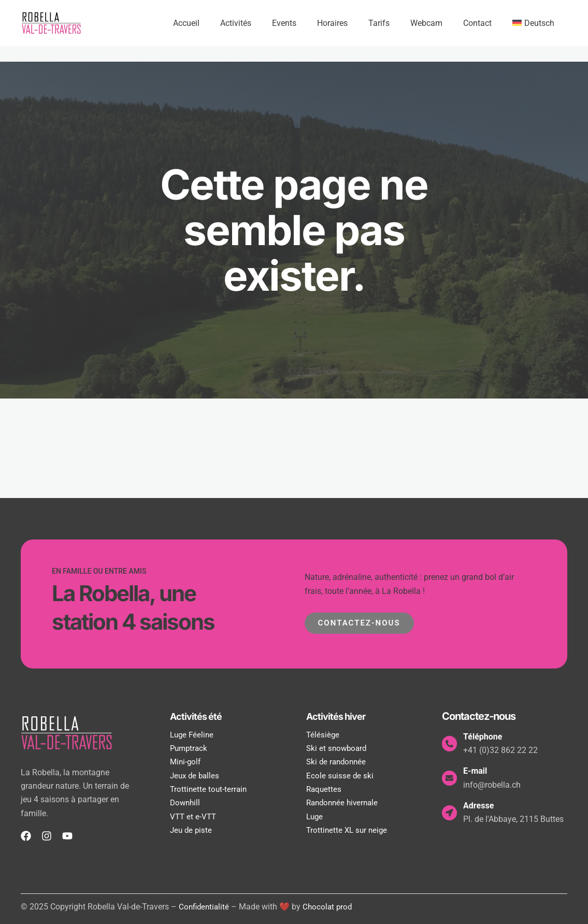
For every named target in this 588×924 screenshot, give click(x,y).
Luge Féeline (193, 735)
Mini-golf (186, 762)
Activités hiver (339, 716)
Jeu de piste (192, 830)
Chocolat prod (331, 907)
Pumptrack (190, 748)
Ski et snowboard (338, 748)
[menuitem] (535, 23)
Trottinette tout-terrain (210, 789)
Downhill (186, 802)
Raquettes (325, 789)
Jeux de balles (196, 776)
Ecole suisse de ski (340, 776)
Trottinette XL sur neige (348, 830)
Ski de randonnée (338, 762)
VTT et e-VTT (194, 816)
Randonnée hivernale (345, 802)
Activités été (198, 716)
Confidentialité (205, 907)
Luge (315, 816)
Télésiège (323, 735)
